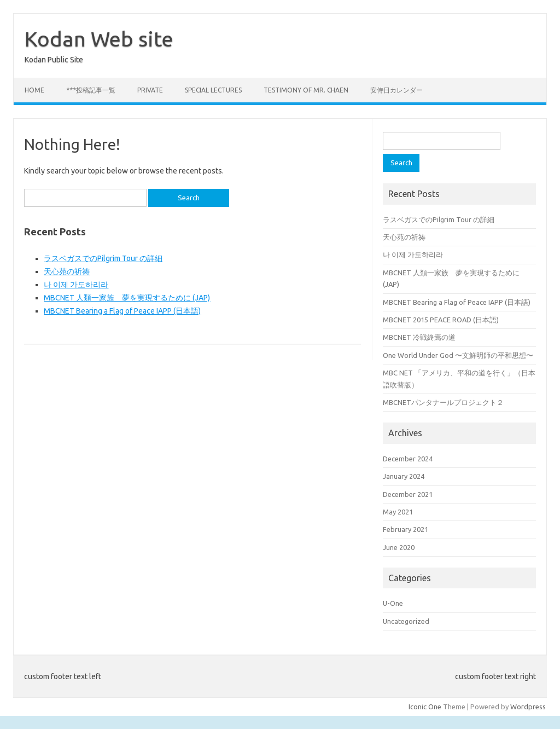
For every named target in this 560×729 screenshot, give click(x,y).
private (150, 90)
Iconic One (425, 707)
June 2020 (399, 547)
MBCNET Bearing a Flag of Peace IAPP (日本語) (122, 311)
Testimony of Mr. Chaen (306, 90)
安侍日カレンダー (396, 90)
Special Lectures (213, 90)
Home (34, 90)
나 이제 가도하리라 (76, 285)
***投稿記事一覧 (91, 90)
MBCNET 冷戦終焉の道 (419, 337)
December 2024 (408, 459)
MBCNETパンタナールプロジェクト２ (443, 402)
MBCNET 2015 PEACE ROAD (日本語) (441, 320)
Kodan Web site (99, 39)
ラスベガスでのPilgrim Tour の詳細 (103, 258)
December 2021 (408, 494)
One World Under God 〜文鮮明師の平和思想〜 (458, 355)
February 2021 (406, 529)
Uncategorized (406, 621)
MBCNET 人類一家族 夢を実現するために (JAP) (127, 298)
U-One (393, 603)
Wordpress (528, 707)
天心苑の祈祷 (67, 271)
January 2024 (404, 476)
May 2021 (398, 512)
